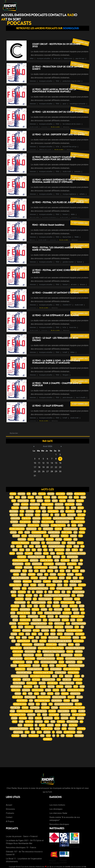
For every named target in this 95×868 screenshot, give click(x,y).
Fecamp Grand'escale (20, 560)
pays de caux (80, 59)
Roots (76, 497)
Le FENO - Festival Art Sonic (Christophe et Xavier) (56, 271)
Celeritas (60, 687)
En (33, 592)
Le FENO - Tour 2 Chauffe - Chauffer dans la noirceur (57, 384)
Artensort (82, 585)
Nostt (25, 571)
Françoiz (68, 687)
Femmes (47, 732)
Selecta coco (75, 694)
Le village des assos (58, 525)
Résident (75, 701)
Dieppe (23, 574)
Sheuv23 (80, 718)
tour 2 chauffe (81, 398)
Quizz (75, 578)
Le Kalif (80, 620)
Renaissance (65, 715)
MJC (51, 550)
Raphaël (29, 662)
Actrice (31, 704)
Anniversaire (64, 616)
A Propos (10, 821)
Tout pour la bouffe (68, 602)
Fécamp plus (59, 550)
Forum (46, 536)
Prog (61, 676)
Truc (59, 680)
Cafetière (17, 581)
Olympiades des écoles (36, 557)
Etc (41, 595)
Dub (70, 497)
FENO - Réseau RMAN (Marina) (48, 225)
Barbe (24, 637)
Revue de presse (35, 536)
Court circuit (35, 708)
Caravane (15, 508)
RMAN (77, 237)
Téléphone (15, 606)
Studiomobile (48, 529)
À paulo (19, 546)
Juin (63, 736)
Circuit (14, 627)
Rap (82, 627)
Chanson (70, 652)
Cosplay (67, 609)
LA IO (70, 15)
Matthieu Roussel (24, 641)
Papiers (40, 501)
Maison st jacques (45, 599)
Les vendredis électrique (19, 729)
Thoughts (43, 578)
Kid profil (75, 560)
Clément (13, 623)
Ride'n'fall (36, 522)
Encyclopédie (60, 564)
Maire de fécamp (48, 522)
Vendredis (31, 715)
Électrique (50, 539)
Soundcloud (71, 28)
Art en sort (57, 59)
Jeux (45, 620)
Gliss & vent (68, 599)
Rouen (61, 662)
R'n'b (13, 641)
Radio (53, 722)
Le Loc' (35, 641)
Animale (50, 725)
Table (52, 553)
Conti (46, 634)
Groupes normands (39, 602)
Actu (11, 497)
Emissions (23, 15)
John (77, 627)
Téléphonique (33, 616)
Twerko (53, 574)
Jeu (43, 543)
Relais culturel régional (72, 669)
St (46, 592)
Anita (18, 637)
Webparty (19, 567)
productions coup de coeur (72, 81)
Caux (36, 606)
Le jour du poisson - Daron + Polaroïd (22, 836)
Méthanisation (27, 645)
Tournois (14, 616)
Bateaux (18, 694)
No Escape (36, 680)
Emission (72, 729)
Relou (73, 508)
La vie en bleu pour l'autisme (63, 518)
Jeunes (28, 599)
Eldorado (51, 494)
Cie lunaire (45, 525)
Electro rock (48, 718)
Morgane (66, 375)
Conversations (23, 501)
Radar (31, 546)
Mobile (50, 508)
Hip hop (21, 595)
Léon (40, 634)
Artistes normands (59, 697)
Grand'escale (37, 564)
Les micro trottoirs (57, 805)
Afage (12, 711)
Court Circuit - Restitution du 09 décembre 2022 (56, 45)
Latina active (15, 518)
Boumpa (29, 595)
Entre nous (53, 567)
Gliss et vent (57, 581)
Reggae (31, 497)
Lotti (68, 623)
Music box (78, 655)
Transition (15, 736)
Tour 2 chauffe (30, 659)
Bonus (55, 676)
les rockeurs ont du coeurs (72, 124)
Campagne (68, 539)
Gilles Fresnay (28, 655)
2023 (49, 606)
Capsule (62, 501)
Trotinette (47, 581)
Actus (13, 613)
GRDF (18, 645)
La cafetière (67, 613)
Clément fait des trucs (39, 623)
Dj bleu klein (16, 690)
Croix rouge (80, 518)
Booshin (75, 571)
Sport (63, 515)
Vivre (28, 634)
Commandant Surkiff (39, 532)
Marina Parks (67, 237)
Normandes (27, 630)
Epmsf (38, 546)
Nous (62, 571)
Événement (35, 543)
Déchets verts (51, 645)
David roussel (31, 529)
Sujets (83, 497)
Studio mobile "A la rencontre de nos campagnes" (65, 819)
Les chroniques (56, 809)
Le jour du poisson (41, 567)
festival (65, 214)
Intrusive (34, 578)
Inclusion (38, 553)
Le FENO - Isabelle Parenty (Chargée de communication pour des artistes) (54, 158)
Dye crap (51, 687)
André (38, 515)
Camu (12, 637)
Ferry (66, 581)
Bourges (36, 630)
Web (25, 694)
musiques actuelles (44, 59)
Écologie (65, 620)
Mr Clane (78, 704)
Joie (75, 539)
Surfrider (43, 641)
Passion (75, 609)
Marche (43, 616)
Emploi (13, 592)
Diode (71, 567)
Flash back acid (16, 687)
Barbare (81, 508)
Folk (29, 494)
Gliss (40, 550)
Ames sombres (63, 711)
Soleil (48, 736)
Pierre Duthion (30, 652)
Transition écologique (76, 666)
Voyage (33, 585)
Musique (56, 557)
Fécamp (13, 494)
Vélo (45, 550)
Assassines (53, 578)
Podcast (13, 532)
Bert (13, 546)
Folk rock (42, 494)
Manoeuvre (28, 687)
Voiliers (75, 550)
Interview (33, 81)
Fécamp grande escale (76, 690)
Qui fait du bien (53, 511)
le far (57, 147)
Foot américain (25, 522)
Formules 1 (48, 739)
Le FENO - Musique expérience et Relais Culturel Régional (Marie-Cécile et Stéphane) (59, 181)
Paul (26, 546)
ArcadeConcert (69, 732)
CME (51, 704)
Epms (44, 546)
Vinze (82, 687)
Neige (69, 578)
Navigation (62, 645)
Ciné (64, 543)
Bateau (71, 645)
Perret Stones (22, 701)
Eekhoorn (39, 722)
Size (38, 704)
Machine (79, 574)
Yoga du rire (26, 518)
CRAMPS (56, 606)
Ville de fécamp (76, 581)
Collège (16, 504)
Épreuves (60, 553)
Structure (35, 609)
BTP (39, 652)
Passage (59, 539)
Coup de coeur (60, 673)
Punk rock (26, 680)
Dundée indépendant (17, 529)
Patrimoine (34, 560)
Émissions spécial (77, 616)
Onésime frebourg (19, 525)
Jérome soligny (38, 690)
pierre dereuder (68, 398)
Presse (82, 532)
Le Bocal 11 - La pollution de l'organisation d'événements (24, 860)
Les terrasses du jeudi (49, 662)
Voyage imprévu (15, 585)
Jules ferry (81, 729)
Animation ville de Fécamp (75, 648)
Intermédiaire (25, 609)
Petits (33, 501)
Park (66, 585)
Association (60, 494)
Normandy (23, 718)
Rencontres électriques (59, 824)
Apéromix (69, 676)
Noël (51, 623)
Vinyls (54, 497)
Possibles (62, 574)
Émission (15, 609)
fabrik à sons (68, 59)
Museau (80, 697)
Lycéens (20, 553)
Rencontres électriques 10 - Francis (21, 848)
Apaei (74, 525)
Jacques (39, 592)
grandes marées (68, 262)
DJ (28, 602)
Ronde (46, 553)
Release (80, 595)
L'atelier (42, 725)
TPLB (50, 602)
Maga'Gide (14, 515)
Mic (81, 722)
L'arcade (55, 708)
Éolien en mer (49, 655)
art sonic (74, 285)
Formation (22, 592)
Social (83, 637)
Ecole (49, 557)
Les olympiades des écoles (76, 553)
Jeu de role (67, 680)
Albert (53, 634)
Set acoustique (20, 602)
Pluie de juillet (61, 666)
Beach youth (78, 680)
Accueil (8, 15)
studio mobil (34, 127)
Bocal (17, 497)
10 (53, 732)
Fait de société (65, 637)
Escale (28, 564)
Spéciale (42, 683)
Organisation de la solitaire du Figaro (51, 648)
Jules (27, 732)
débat (32, 59)
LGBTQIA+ (61, 722)
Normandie (71, 515)
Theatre (67, 701)
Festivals (73, 585)
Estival (58, 725)
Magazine (80, 501)
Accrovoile (17, 655)
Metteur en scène (20, 704)
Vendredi (25, 504)
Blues (14, 595)
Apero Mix (17, 680)
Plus (73, 595)
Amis (81, 578)
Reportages (37, 620)
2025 (33, 732)
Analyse (76, 637)
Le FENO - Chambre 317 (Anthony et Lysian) (55, 293)
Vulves (40, 574)
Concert (31, 539)
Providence (65, 560)
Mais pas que (53, 637)
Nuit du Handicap (78, 592)
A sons (59, 732)
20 (56, 616)
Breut (76, 687)
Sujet (14, 501)
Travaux (14, 718)
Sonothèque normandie (20, 676)
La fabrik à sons (19, 662)
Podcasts (39, 15)
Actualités (24, 508)
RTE (58, 655)
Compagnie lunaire (78, 522)
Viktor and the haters (42, 701)
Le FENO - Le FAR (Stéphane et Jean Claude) (56, 315)
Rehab (82, 606)
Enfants (79, 504)
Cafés (52, 588)
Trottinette (58, 599)
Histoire (39, 655)
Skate (22, 550)
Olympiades (22, 557)
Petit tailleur (80, 634)
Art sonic (36, 666)
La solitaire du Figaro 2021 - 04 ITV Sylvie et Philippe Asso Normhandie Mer (25, 842)
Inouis (40, 613)
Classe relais (18, 732)
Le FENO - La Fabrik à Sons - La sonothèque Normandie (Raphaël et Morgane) (56, 362)
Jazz (36, 595)
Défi (32, 729)
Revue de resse (41, 711)
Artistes (80, 543)
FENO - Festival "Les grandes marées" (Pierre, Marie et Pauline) (57, 249)
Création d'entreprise (64, 588)
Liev (31, 701)
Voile (28, 550)
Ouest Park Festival (79, 623)
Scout (80, 525)
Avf (40, 529)
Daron (57, 718)
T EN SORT (11, 19)
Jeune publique (56, 669)
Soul (63, 557)
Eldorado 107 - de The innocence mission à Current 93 (24, 853)
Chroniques (79, 736)
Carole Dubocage (30, 648)
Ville (69, 592)
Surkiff (27, 532)
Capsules (71, 501)
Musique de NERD (23, 613)
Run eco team (78, 641)
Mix (81, 550)
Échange (25, 708)
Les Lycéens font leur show (38, 588)
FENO (58, 81)
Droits (39, 732)
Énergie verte (39, 645)
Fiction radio (51, 585)
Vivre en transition (53, 543)
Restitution (45, 708)
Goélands (16, 536)
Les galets (29, 553)
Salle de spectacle (79, 715)
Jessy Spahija (54, 715)
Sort (35, 599)
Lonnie (44, 704)
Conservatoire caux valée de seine (72, 708)
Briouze (45, 666)
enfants (82, 194)
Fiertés (24, 736)
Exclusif (43, 687)
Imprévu (41, 585)
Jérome (56, 690)
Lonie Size (29, 722)
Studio (43, 508)
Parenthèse (70, 511)
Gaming (44, 637)
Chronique (30, 511)
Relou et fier (59, 508)
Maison (57, 592)
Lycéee (76, 613)
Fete (42, 736)
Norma (77, 567)
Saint (50, 592)
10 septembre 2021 (80, 313)
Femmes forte (25, 620)
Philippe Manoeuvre (67, 683)
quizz (65, 104)
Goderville (29, 515)
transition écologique (49, 218)
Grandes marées (25, 666)
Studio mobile (55, 127)
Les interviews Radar (58, 813)
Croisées (63, 567)
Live (75, 532)
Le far (73, 620)
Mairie (65, 725)
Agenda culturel (54, 532)
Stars (80, 564)
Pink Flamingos (30, 697)
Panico (62, 578)
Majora (73, 718)
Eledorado (73, 606)
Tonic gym (81, 515)
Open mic (65, 718)
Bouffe (56, 602)
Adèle (73, 214)
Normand (71, 697)
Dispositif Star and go (24, 673)
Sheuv (15, 722)
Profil (57, 560)
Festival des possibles (57, 546)
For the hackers (19, 683)
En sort (57, 729)
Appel (45, 715)
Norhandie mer (16, 648)
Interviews (22, 539)
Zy (50, 867)
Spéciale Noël (52, 683)
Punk (22, 511)
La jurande (36, 518)
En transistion (34, 736)
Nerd (82, 609)
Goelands (52, 711)
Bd (36, 725)
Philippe (79, 683)
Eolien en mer (18, 652)
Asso (77, 645)
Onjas (47, 722)
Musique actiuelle (44, 697)
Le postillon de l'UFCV (18, 715)
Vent (34, 550)
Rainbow (23, 616)
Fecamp (14, 634)
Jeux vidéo (19, 599)
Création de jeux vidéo (25, 711)
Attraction (79, 652)
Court (21, 627)
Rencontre (40, 539)
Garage (77, 599)
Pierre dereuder (16, 659)
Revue (24, 536)
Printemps (17, 630)
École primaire (18, 564)
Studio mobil (70, 504)
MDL (83, 613)
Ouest (60, 585)
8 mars (15, 620)
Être (62, 511)
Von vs (43, 571)
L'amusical (69, 627)
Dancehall (65, 694)
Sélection (45, 630)
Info (37, 637)
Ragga (43, 694)
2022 (34, 613)
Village (76, 546)
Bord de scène (23, 623)
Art (29, 592)
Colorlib (68, 867)
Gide (22, 515)
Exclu (36, 687)
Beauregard (59, 627)
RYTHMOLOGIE (72, 722)
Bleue (34, 634)
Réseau (32, 240)
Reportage (28, 567)
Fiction (26, 585)
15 (58, 736)
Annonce (61, 630)
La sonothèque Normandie (75, 659)
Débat (24, 497)
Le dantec (14, 522)
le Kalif (65, 352)
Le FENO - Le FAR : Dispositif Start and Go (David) (58, 134)
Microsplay (58, 609)
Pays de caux (15, 708)
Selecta (50, 694)
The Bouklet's (57, 701)
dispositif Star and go (69, 147)
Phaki (21, 722)
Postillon (82, 711)
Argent (77, 676)
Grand (63, 690)
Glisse (15, 550)
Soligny (48, 690)
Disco (31, 718)
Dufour (60, 634)
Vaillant (31, 637)
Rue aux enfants (47, 504)
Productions (69, 634)
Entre (83, 571)
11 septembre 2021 (80, 200)
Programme (55, 536)
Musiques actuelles (71, 529)
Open (20, 725)
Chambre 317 (20, 669)
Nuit (63, 592)
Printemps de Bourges (53, 613)
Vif (83, 676)
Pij (69, 525)
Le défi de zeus (47, 729)
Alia (56, 571)
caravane (44, 127)
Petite (38, 511)
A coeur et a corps (62, 522)
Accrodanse (47, 518)
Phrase (79, 511)
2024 (68, 550)
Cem (36, 571)
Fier (68, 508)
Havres (50, 571)
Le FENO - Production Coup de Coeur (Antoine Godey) (58, 68)
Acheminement (67, 655)
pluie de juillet (34, 218)
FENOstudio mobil (45, 150)
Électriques (14, 511)
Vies (46, 574)
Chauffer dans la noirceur (46, 659)
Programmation (54, 620)
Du (54, 736)
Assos (69, 546)
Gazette (44, 609)
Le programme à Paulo (74, 630)
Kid (81, 560)
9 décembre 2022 (81, 42)
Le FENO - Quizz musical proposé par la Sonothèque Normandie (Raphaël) (54, 90)
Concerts (16, 588)
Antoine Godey (73, 673)
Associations (35, 504)
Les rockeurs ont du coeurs (40, 676)
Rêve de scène (33, 525)
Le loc (21, 634)
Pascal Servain (72, 557)
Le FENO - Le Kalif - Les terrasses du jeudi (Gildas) (55, 339)
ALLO (78, 602)
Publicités (65, 536)
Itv (52, 515)
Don (39, 715)
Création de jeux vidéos (44, 627)
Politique (69, 736)
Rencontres (34, 508)
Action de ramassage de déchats (60, 641)
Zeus (37, 729)
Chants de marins (46, 560)
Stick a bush (63, 497)
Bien (44, 511)
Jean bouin (78, 588)
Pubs (81, 536)
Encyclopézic (49, 564)
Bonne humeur (80, 494)
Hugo (68, 571)
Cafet (23, 606)
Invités (55, 501)
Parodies (45, 515)
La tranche (26, 690)
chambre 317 (67, 305)
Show (24, 588)
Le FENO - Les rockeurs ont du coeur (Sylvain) (58, 112)
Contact (55, 15)
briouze (83, 285)
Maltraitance (28, 725)
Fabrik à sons (59, 623)
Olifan (46, 669)
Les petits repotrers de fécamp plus (57, 595)
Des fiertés (73, 725)
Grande (16, 574)
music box (73, 327)
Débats (74, 711)
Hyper (37, 694)
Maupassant (27, 581)
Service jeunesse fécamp (64, 704)
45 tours (39, 497)
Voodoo (65, 606)
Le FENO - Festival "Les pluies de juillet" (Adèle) (58, 202)
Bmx (82, 546)
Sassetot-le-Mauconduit (20, 543)
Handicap (58, 529)
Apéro (12, 553)
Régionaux (71, 543)
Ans (51, 609)
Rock (34, 494)
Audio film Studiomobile (20, 578)
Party (30, 694)
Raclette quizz (32, 683)
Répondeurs (72, 564)
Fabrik (79, 732)
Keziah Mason (18, 697)
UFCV (57, 515)
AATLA (42, 606)
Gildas (72, 352)
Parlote (47, 501)
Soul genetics (15, 571)
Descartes (37, 581)
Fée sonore (29, 627)
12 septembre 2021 (80, 65)
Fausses (73, 536)
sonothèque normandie (77, 104)
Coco (57, 694)
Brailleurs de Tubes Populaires (54, 652)
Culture (70, 494)
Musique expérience (35, 669)
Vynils (64, 729)
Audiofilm (32, 574)
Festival (47, 497)
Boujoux (70, 574)
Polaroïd (38, 718)
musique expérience (69, 194)
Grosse (51, 616)
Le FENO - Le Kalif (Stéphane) (48, 406)
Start (31, 571)
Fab (85, 867)
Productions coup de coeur (43, 673)
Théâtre (83, 529)
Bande (53, 630)
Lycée (30, 606)
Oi (85, 511)
